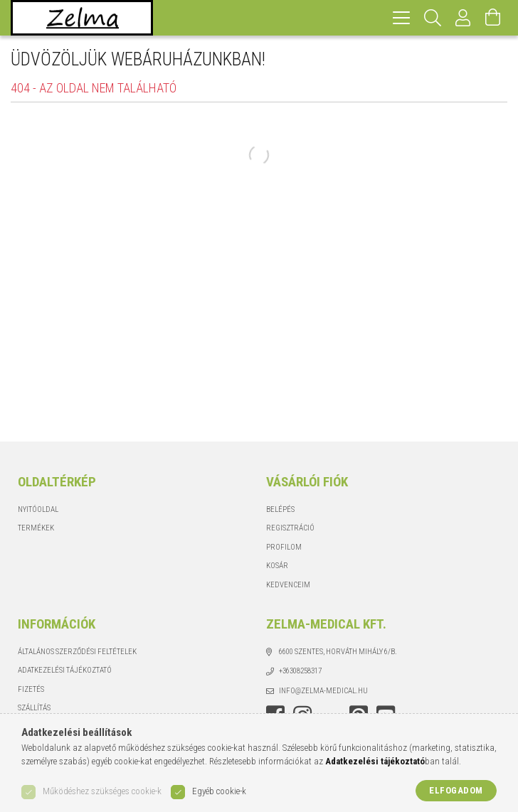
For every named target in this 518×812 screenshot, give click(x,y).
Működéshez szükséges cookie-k (102, 791)
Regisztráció (290, 528)
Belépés (280, 509)
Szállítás (34, 708)
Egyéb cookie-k (219, 791)
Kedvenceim (288, 585)
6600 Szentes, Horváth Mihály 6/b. (338, 652)
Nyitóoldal (38, 509)
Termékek (36, 528)
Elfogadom (456, 790)
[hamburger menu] (401, 18)
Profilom (284, 547)
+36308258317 (300, 671)
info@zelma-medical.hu (323, 691)
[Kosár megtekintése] (493, 18)
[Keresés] (433, 18)
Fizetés (31, 689)
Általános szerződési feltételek (77, 652)
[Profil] (463, 18)
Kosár (277, 566)
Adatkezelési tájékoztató (65, 670)
